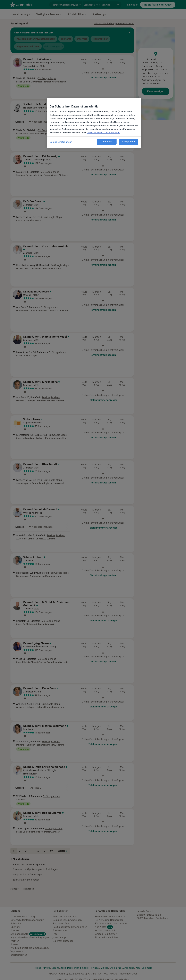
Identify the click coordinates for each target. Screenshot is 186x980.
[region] (94, 123)
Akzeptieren (129, 142)
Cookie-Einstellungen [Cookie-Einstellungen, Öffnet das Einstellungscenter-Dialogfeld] (61, 142)
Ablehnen (107, 142)
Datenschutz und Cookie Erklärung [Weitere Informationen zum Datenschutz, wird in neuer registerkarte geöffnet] (103, 132)
